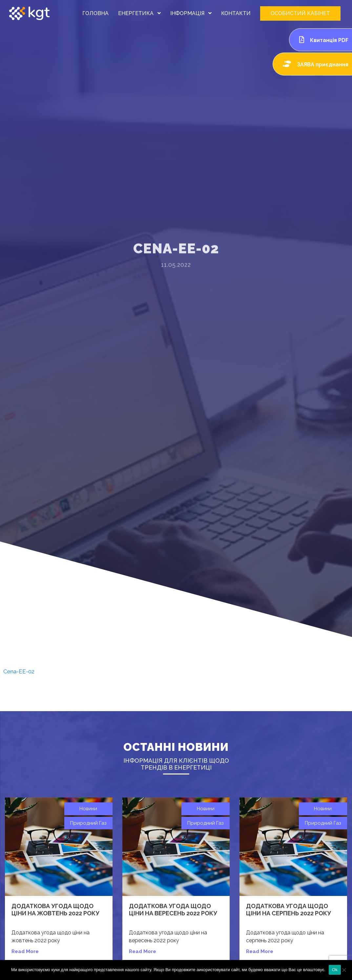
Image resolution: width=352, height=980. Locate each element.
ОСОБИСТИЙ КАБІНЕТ (300, 13)
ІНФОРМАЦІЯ (191, 13)
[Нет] (344, 970)
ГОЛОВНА (95, 13)
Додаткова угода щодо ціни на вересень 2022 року (173, 910)
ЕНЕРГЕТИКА (139, 13)
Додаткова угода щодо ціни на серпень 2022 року (289, 910)
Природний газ (88, 823)
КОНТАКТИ (236, 13)
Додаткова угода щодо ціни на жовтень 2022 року (55, 910)
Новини (88, 809)
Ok (335, 970)
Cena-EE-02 (19, 671)
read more (25, 951)
